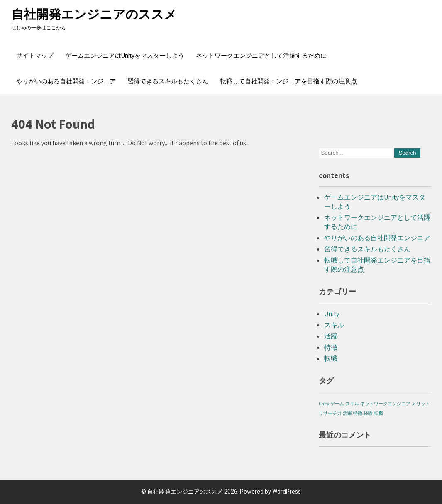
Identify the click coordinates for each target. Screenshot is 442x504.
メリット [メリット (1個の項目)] (421, 404)
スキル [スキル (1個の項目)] (352, 404)
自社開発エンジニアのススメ (94, 14)
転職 (331, 359)
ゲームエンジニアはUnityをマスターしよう (125, 56)
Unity (332, 314)
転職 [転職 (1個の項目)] (379, 413)
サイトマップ (35, 56)
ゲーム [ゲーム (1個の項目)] (337, 404)
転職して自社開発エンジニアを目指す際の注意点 (288, 81)
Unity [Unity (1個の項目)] (324, 404)
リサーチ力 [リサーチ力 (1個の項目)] (330, 413)
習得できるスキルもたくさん (168, 81)
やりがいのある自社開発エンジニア (66, 81)
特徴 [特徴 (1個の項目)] (358, 413)
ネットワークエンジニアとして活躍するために (261, 56)
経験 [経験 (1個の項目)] (368, 413)
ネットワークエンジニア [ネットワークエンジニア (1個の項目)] (385, 404)
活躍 (331, 336)
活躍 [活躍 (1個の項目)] (347, 413)
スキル (334, 325)
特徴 (331, 347)
